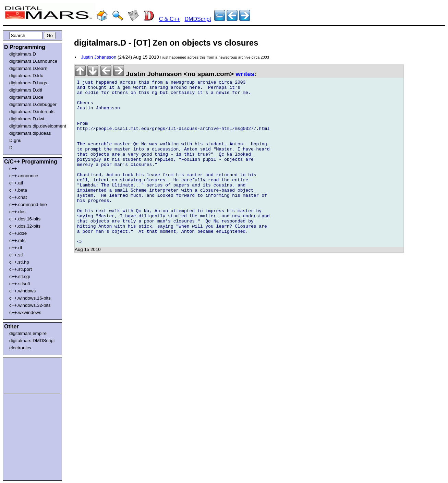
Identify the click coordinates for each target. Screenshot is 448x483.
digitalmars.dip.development (34, 126)
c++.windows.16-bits (30, 298)
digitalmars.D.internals (32, 112)
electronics (20, 348)
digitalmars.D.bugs (28, 83)
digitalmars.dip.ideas (30, 133)
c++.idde (18, 233)
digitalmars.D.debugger (33, 104)
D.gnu (15, 140)
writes (245, 74)
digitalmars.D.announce (33, 61)
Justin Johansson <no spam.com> (155, 74)
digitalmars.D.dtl (26, 90)
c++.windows (22, 291)
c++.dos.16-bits (25, 219)
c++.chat (18, 197)
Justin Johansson (99, 57)
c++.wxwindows (25, 312)
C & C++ (169, 19)
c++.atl (16, 183)
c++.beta (18, 190)
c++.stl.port (21, 269)
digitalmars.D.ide (26, 97)
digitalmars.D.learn (28, 68)
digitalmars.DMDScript (32, 341)
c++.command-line (28, 204)
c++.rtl (16, 248)
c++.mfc (17, 240)
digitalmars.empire (28, 333)
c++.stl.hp (19, 262)
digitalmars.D (23, 54)
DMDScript (198, 19)
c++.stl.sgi (20, 276)
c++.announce (24, 176)
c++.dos (17, 212)
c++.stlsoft (20, 284)
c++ (13, 168)
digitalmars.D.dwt (27, 119)
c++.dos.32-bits (25, 226)
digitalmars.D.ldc (26, 76)
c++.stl (16, 255)
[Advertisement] (25, 374)
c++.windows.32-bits (30, 305)
